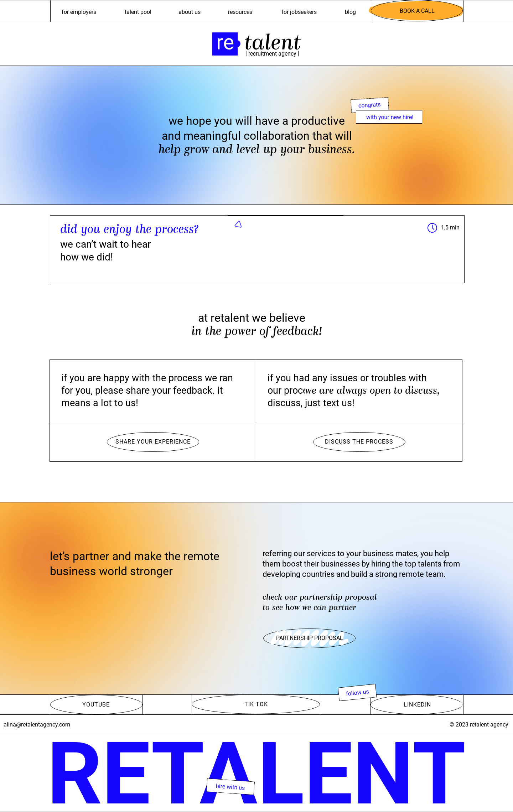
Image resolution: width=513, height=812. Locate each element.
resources (240, 12)
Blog (350, 12)
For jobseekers (299, 12)
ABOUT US (190, 12)
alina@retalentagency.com (37, 725)
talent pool (138, 12)
